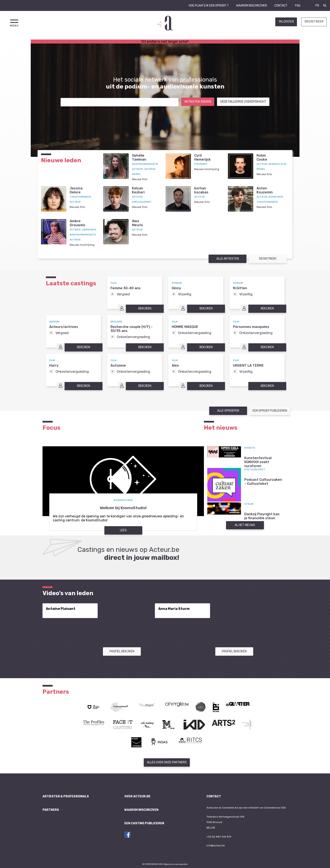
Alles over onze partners (167, 762)
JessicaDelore (76, 190)
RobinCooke (262, 157)
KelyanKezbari (138, 190)
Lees (123, 530)
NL (325, 6)
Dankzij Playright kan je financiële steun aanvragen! (262, 518)
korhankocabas (201, 190)
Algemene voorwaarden (176, 864)
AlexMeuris (137, 223)
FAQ (298, 6)
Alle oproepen (228, 411)
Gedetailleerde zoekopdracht (243, 102)
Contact (281, 6)
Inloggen (286, 22)
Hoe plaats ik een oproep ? (209, 6)
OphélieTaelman (139, 157)
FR (317, 6)
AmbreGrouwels (77, 223)
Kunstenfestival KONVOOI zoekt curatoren (258, 462)
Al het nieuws (245, 525)
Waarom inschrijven (251, 6)
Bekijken (145, 308)
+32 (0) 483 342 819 (219, 837)
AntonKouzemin (265, 190)
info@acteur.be (216, 846)
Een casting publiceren (144, 823)
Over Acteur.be (137, 796)
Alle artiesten (228, 259)
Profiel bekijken (122, 651)
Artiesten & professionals (66, 796)
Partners (51, 810)
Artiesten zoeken (198, 102)
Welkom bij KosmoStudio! (123, 508)
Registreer (314, 22)
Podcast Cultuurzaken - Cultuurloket (263, 482)
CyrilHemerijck (202, 157)
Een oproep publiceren (270, 411)
